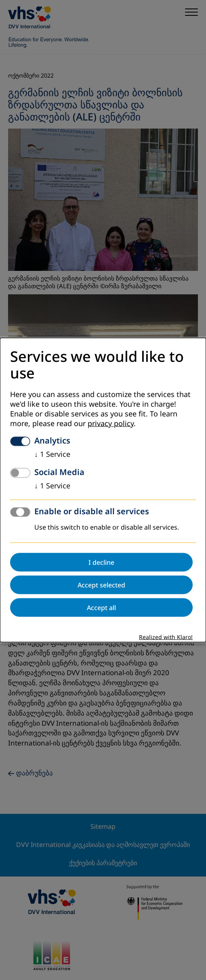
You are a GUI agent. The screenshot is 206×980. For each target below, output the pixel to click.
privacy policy (111, 423)
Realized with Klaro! (166, 637)
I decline (101, 562)
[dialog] (103, 490)
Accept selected (101, 585)
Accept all (101, 607)
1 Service (52, 454)
